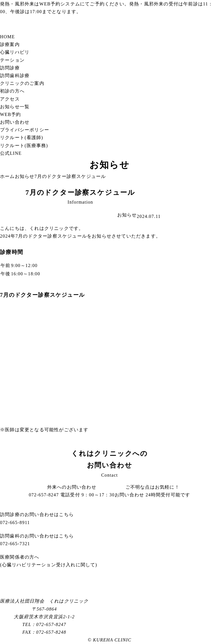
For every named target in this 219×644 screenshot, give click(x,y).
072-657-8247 (72, 495)
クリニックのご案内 (22, 83)
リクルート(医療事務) (24, 146)
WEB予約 (50, 4)
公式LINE (11, 153)
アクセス (10, 99)
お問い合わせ (15, 122)
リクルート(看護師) (22, 138)
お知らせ (127, 215)
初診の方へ (12, 91)
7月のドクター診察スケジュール (80, 192)
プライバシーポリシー (25, 130)
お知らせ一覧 (15, 107)
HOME (7, 37)
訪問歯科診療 (15, 76)
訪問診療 (10, 68)
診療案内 (10, 44)
